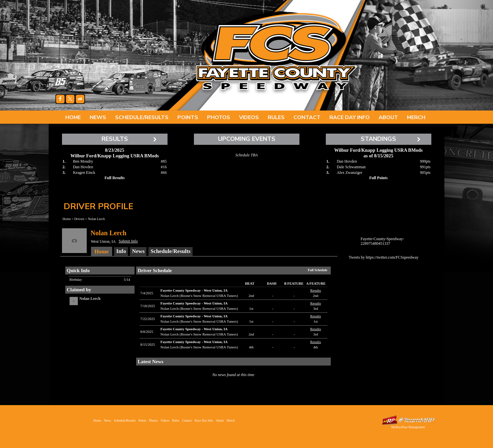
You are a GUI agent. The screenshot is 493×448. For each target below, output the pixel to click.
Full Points (379, 178)
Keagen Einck (84, 173)
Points (188, 117)
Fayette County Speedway (276, 53)
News (98, 117)
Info (121, 251)
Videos (249, 117)
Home (73, 117)
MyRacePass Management (408, 427)
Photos (219, 117)
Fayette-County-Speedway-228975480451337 (383, 241)
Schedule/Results (142, 117)
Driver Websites (408, 420)
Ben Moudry (83, 161)
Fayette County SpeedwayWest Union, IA (194, 290)
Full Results (115, 178)
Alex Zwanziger (350, 173)
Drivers (79, 219)
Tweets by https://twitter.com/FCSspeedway (384, 257)
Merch (416, 117)
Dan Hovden (83, 167)
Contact (307, 117)
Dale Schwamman (351, 167)
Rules (276, 117)
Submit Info (128, 241)
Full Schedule (317, 270)
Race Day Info (350, 117)
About (388, 117)
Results (316, 290)
